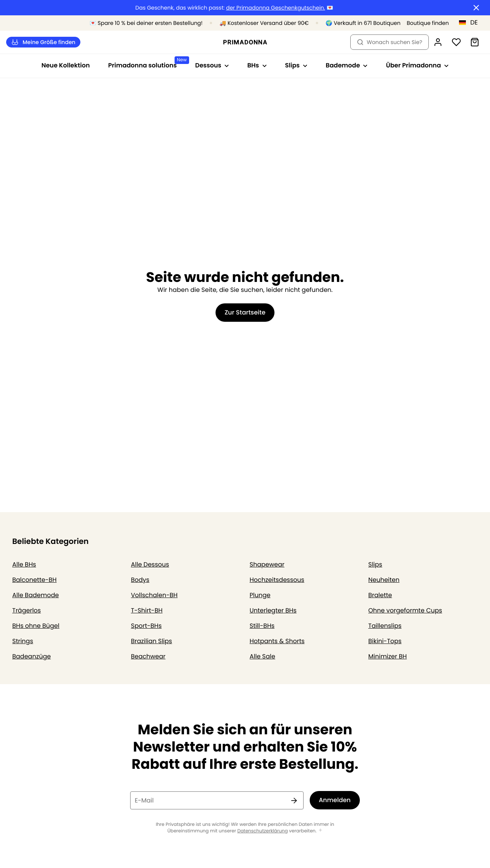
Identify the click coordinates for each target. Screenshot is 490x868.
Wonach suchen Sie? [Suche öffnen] (390, 42)
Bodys (140, 580)
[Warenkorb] (475, 42)
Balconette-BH (34, 580)
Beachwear (148, 656)
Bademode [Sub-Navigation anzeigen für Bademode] (347, 65)
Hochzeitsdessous (277, 580)
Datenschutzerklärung (263, 831)
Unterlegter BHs (273, 610)
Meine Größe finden (43, 42)
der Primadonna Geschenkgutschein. (275, 8)
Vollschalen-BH (154, 595)
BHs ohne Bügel (36, 626)
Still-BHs (262, 626)
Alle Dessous (150, 564)
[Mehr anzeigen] (320, 831)
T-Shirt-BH (147, 610)
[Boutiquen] (418, 23)
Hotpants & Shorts (277, 641)
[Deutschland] (471, 23)
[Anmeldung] (438, 42)
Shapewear (267, 564)
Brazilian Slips (151, 641)
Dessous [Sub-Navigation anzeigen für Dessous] (212, 65)
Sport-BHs (146, 626)
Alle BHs (24, 564)
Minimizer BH (388, 656)
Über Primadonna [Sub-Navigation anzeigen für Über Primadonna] (417, 65)
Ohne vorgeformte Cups (405, 610)
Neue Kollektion (65, 65)
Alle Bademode (36, 595)
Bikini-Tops (385, 641)
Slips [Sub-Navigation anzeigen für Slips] (296, 65)
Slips (375, 564)
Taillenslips (385, 626)
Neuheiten (384, 580)
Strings (23, 641)
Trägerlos (27, 610)
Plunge (260, 595)
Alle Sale (262, 656)
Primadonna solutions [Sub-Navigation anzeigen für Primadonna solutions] (147, 63)
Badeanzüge (32, 656)
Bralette (380, 595)
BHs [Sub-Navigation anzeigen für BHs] (257, 65)
